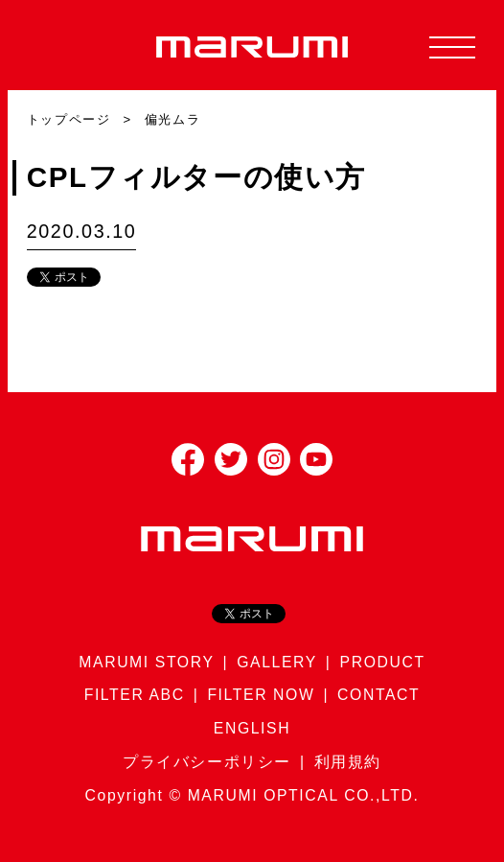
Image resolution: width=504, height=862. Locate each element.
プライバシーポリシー (207, 762)
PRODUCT (383, 662)
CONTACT (378, 695)
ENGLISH (252, 728)
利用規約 (348, 762)
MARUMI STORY (146, 662)
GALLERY (277, 662)
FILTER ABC (135, 695)
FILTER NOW (261, 695)
